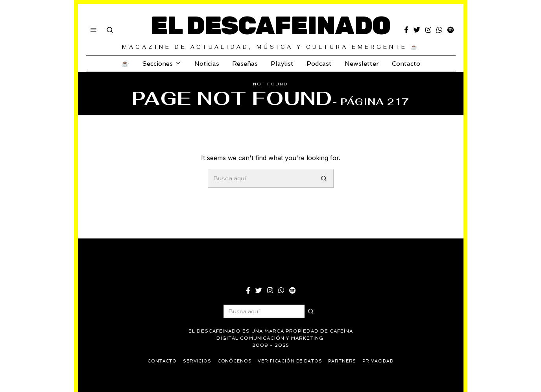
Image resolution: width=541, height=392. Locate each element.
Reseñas (245, 64)
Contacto (406, 64)
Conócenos (234, 361)
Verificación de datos (290, 361)
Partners (343, 361)
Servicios (196, 361)
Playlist (282, 64)
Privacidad (380, 361)
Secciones (157, 64)
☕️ (125, 64)
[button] (324, 178)
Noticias (207, 64)
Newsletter (362, 64)
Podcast (319, 64)
